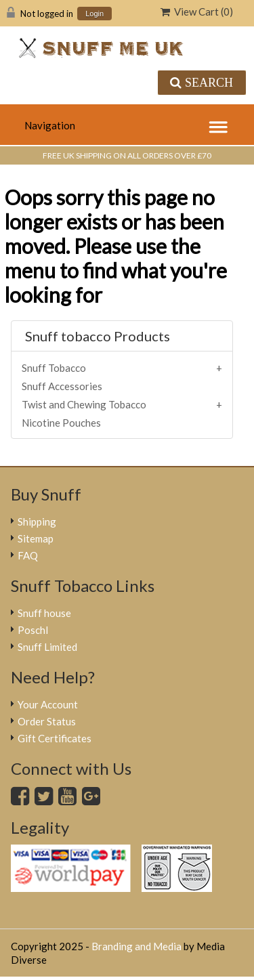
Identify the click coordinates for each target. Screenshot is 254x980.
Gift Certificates (55, 738)
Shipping (37, 521)
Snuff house (44, 613)
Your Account (48, 704)
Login (94, 14)
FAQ (28, 555)
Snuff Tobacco (54, 368)
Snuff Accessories (62, 386)
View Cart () (197, 12)
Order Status (47, 721)
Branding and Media (136, 946)
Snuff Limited (47, 647)
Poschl (33, 630)
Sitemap (36, 538)
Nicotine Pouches (61, 423)
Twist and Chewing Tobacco (84, 404)
